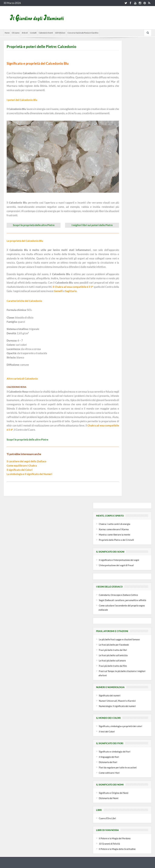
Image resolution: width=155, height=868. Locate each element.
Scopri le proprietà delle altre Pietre (34, 225)
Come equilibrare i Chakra (22, 465)
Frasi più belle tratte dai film (113, 666)
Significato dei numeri (110, 695)
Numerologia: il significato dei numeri (117, 706)
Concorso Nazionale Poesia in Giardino (83, 33)
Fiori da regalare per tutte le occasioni (118, 767)
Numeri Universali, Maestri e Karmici (117, 701)
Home (7, 33)
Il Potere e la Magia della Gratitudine (117, 849)
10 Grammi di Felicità (109, 844)
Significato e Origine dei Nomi (114, 793)
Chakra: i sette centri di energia (115, 524)
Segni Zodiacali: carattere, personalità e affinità (122, 600)
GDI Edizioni (60, 33)
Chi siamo (16, 33)
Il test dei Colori (107, 731)
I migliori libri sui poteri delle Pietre (92, 225)
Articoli (25, 33)
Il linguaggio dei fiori (109, 757)
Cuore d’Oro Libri (107, 818)
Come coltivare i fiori (109, 773)
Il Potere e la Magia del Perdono (115, 838)
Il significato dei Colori (20, 470)
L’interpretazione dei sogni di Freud (116, 565)
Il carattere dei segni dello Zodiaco (26, 461)
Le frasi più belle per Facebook (114, 644)
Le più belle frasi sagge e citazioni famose (119, 639)
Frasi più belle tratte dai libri (113, 650)
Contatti (33, 33)
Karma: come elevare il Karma (114, 529)
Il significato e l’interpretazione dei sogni (119, 560)
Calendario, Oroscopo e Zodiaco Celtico (118, 595)
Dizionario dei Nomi (109, 798)
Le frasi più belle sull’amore (112, 660)
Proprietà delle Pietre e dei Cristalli (116, 540)
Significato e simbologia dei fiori (115, 751)
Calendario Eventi (46, 33)
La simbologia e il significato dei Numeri (29, 474)
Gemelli (58, 291)
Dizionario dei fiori (108, 762)
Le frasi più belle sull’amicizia (113, 655)
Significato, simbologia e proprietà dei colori (120, 726)
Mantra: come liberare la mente (115, 534)
